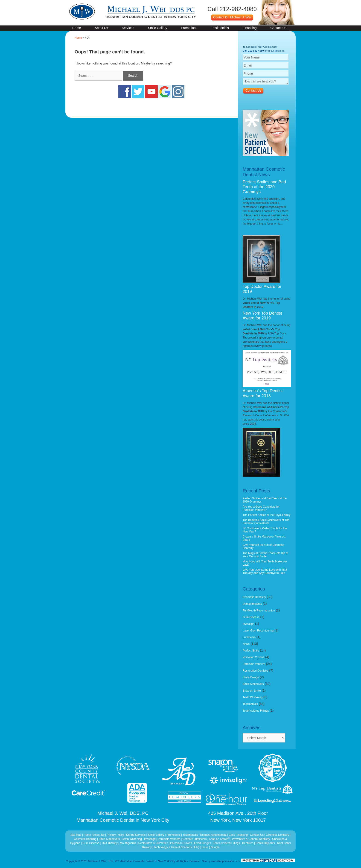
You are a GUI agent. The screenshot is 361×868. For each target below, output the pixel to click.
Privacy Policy (115, 835)
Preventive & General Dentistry (251, 839)
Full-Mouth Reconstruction (259, 611)
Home (77, 28)
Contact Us (278, 28)
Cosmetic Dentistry (254, 597)
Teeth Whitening (253, 697)
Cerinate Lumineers (195, 839)
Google (215, 847)
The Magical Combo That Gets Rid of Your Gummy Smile (265, 555)
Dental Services (136, 835)
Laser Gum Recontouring (258, 631)
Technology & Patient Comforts (173, 847)
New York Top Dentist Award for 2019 (262, 316)
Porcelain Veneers (254, 664)
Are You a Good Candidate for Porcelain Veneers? (261, 508)
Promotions (189, 28)
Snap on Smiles (220, 839)
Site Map (76, 835)
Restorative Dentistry (255, 671)
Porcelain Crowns (253, 657)
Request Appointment (213, 835)
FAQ (197, 847)
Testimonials (220, 28)
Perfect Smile (251, 651)
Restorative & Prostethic (153, 843)
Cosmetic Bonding (86, 839)
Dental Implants (252, 604)
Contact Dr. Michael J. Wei (232, 17)
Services (128, 28)
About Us (101, 28)
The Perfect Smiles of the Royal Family (266, 515)
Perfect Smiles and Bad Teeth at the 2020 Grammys (264, 187)
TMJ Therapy (110, 843)
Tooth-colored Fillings (256, 711)
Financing (250, 28)
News (246, 644)
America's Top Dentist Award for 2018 (263, 393)
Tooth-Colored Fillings (227, 843)
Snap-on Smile (252, 691)
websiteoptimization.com (226, 861)
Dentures (248, 843)
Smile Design (251, 677)
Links (205, 847)
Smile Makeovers (253, 684)
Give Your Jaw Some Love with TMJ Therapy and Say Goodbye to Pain (265, 571)
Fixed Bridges (202, 843)
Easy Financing (238, 835)
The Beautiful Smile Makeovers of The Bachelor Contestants (266, 522)
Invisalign (248, 624)
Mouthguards (128, 843)
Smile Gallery (158, 28)
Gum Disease (251, 617)
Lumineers (249, 637)
